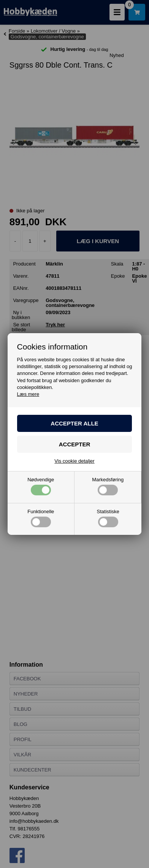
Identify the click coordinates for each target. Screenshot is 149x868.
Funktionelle (41, 518)
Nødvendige (41, 486)
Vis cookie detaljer (74, 461)
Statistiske (108, 518)
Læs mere (28, 394)
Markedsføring (108, 486)
